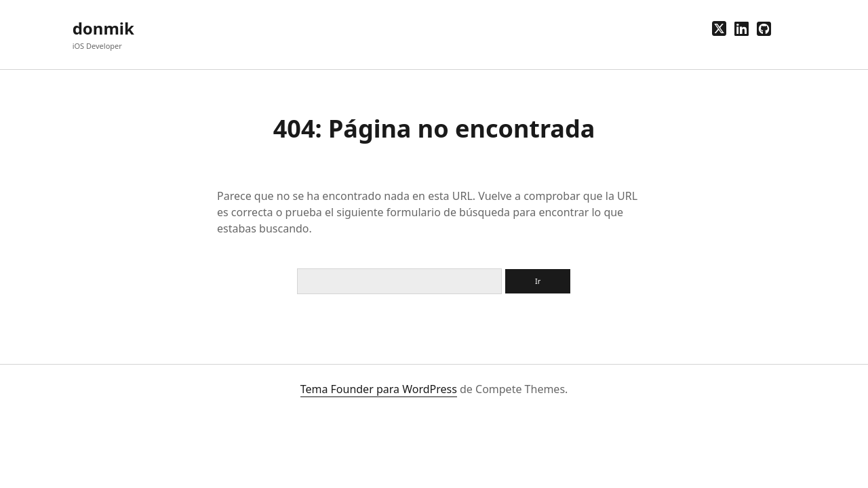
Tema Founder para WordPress (379, 389)
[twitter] (719, 28)
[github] (764, 28)
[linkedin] (742, 28)
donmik (103, 28)
